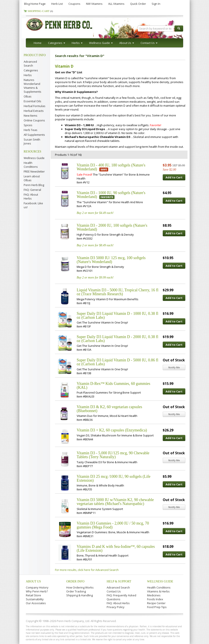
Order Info (75, 581)
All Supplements (34, 135)
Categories (31, 70)
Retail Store (33, 595)
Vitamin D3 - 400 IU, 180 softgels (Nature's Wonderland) (111, 167)
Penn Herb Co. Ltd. (68, 24)
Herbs (28, 75)
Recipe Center (156, 603)
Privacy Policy (116, 607)
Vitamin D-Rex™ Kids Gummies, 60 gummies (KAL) (114, 386)
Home (38, 43)
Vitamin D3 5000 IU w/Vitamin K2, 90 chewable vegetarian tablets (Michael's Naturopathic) (115, 502)
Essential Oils (32, 101)
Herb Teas (31, 130)
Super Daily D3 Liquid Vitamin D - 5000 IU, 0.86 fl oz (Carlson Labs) (118, 362)
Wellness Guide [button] (101, 43)
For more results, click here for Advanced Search (87, 570)
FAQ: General (32, 190)
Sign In (156, 4)
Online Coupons (34, 120)
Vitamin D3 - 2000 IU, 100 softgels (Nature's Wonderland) (112, 227)
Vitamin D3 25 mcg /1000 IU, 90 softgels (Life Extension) (114, 478)
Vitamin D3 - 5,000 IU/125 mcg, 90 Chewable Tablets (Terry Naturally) (113, 455)
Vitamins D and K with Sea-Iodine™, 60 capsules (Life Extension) (116, 548)
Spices (28, 125)
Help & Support (119, 581)
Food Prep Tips (157, 607)
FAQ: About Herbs (31, 196)
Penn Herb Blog (34, 185)
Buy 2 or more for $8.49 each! (95, 245)
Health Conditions (31, 165)
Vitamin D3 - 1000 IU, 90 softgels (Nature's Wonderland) (111, 195)
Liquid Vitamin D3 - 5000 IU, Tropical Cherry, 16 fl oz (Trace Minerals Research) (118, 292)
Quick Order (138, 4)
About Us (33, 581)
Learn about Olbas (32, 178)
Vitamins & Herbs (158, 591)
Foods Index (155, 599)
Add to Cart (174, 177)
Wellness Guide (34, 158)
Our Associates (36, 603)
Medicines (154, 595)
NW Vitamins (94, 4)
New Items (31, 116)
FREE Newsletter (34, 171)
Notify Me (174, 367)
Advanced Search (30, 64)
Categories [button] (57, 43)
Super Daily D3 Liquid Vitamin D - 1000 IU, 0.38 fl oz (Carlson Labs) (118, 315)
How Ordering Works (80, 587)
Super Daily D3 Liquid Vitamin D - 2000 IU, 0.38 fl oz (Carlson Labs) (118, 339)
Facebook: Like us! (33, 205)
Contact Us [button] (149, 43)
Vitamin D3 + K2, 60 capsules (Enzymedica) (112, 430)
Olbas (28, 96)
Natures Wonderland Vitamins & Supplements (32, 86)
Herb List (57, 4)
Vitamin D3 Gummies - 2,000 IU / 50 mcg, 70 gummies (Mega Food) (113, 525)
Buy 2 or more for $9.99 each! (95, 278)
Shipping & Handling (80, 595)
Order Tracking (76, 591)
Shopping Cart (40, 11)
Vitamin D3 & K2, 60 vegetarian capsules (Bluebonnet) (109, 409)
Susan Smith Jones (32, 141)
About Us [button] (127, 43)
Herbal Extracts (34, 111)
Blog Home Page (35, 4)
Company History (37, 587)
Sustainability (35, 599)
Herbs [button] (77, 43)
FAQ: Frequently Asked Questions (121, 597)
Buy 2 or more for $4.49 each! (95, 213)
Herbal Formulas (35, 106)
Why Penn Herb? (37, 591)
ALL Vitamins (116, 4)
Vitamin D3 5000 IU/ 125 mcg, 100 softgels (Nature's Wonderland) (111, 260)
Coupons (74, 4)
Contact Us (114, 591)
